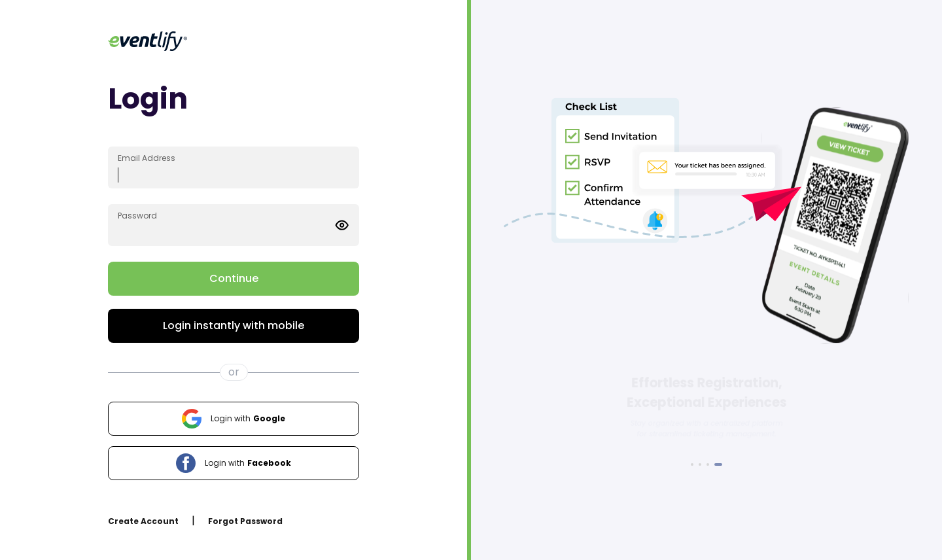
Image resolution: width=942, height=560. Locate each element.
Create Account (143, 521)
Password (137, 216)
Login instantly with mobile (234, 325)
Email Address (147, 158)
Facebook (234, 463)
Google (234, 419)
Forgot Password (245, 521)
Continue (234, 278)
